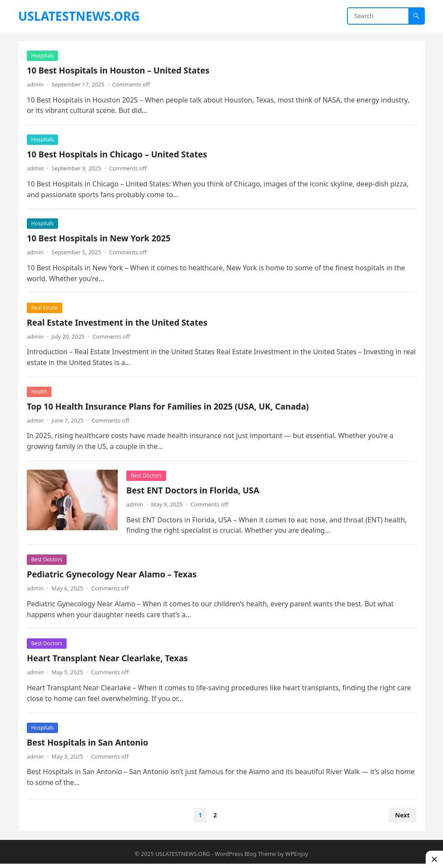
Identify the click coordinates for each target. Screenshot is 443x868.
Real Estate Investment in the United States (117, 322)
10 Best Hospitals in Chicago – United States (117, 154)
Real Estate (45, 308)
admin (35, 84)
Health (39, 392)
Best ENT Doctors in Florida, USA (193, 490)
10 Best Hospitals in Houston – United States (118, 70)
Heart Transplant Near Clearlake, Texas (107, 658)
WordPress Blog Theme (245, 854)
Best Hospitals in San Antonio (87, 742)
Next (402, 815)
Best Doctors (146, 476)
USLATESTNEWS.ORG (79, 16)
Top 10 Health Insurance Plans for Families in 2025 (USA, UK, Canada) (168, 406)
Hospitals (42, 56)
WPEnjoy (297, 854)
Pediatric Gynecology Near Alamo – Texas (112, 574)
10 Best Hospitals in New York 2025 (99, 238)
